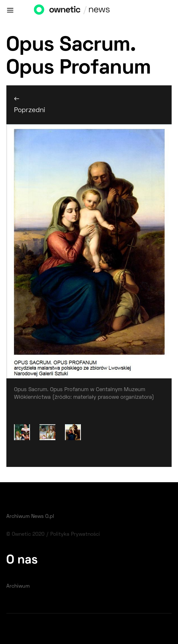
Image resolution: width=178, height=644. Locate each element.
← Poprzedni (30, 104)
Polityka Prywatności (75, 534)
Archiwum (18, 586)
